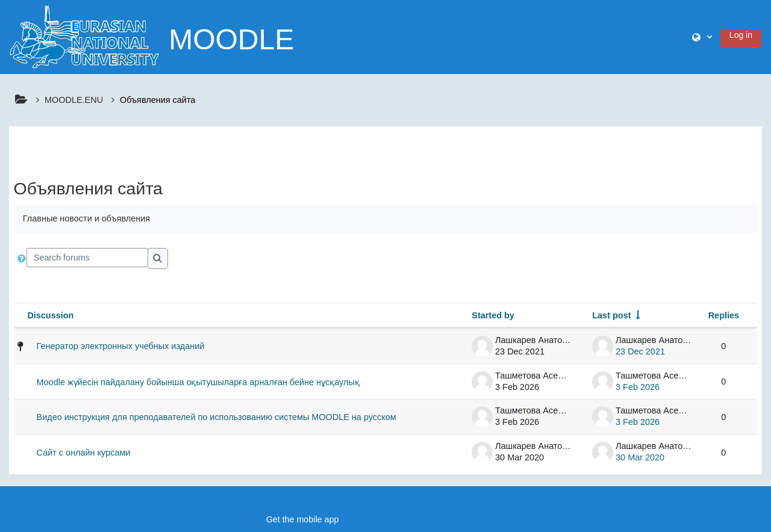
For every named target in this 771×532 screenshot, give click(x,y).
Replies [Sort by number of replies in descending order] (724, 315)
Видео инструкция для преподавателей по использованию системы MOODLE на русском (217, 417)
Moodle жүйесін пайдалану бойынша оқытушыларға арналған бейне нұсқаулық (198, 382)
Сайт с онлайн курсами (84, 453)
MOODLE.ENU (74, 100)
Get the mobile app (303, 519)
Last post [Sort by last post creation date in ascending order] (611, 315)
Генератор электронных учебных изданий (121, 346)
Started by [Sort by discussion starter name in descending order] (493, 315)
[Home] (84, 36)
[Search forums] (88, 258)
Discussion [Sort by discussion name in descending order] (50, 315)
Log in (741, 35)
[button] (702, 37)
